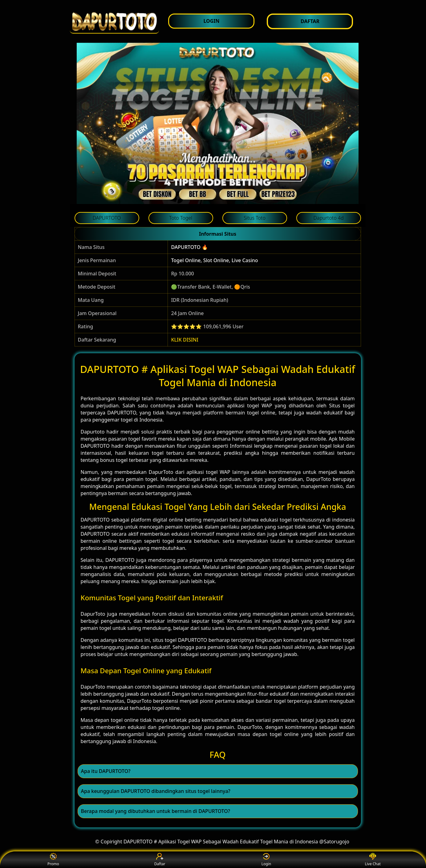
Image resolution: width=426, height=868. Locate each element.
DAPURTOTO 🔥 (189, 247)
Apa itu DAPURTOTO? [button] (106, 771)
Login (266, 860)
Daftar (160, 860)
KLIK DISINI (185, 340)
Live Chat (373, 860)
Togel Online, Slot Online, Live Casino (214, 260)
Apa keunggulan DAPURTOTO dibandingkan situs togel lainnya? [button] (156, 791)
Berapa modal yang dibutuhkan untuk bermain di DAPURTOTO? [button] (156, 811)
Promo (53, 860)
